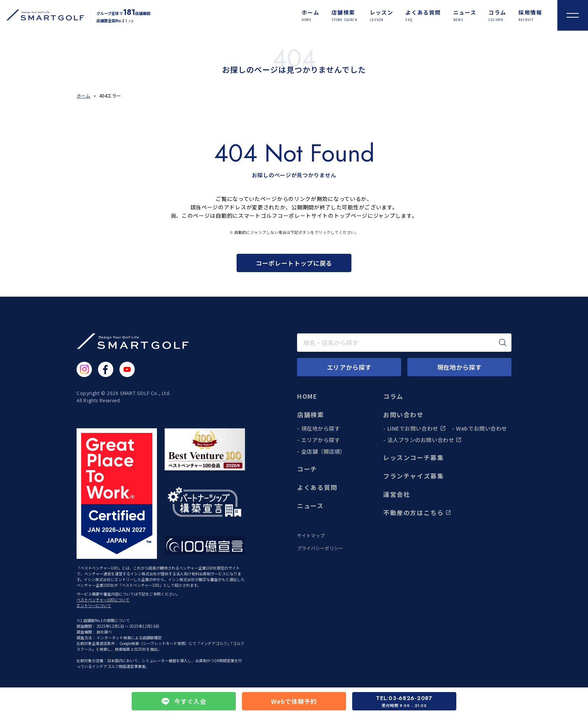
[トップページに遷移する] (42, 15)
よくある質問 (317, 487)
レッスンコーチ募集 (413, 457)
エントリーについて (94, 605)
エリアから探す (321, 440)
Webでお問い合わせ (482, 428)
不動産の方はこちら (417, 513)
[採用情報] (530, 15)
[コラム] (497, 15)
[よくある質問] (423, 15)
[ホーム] (310, 15)
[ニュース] (465, 15)
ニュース (310, 506)
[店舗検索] (345, 15)
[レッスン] (382, 15)
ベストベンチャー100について (103, 600)
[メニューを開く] (573, 15)
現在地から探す (321, 428)
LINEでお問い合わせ (417, 428)
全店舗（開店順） (323, 451)
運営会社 (397, 494)
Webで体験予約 (294, 701)
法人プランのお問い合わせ (425, 440)
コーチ (307, 469)
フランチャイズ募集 (413, 476)
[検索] (503, 343)
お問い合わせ (403, 415)
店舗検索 (310, 415)
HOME (307, 396)
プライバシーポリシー (320, 548)
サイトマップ (311, 535)
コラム (393, 396)
